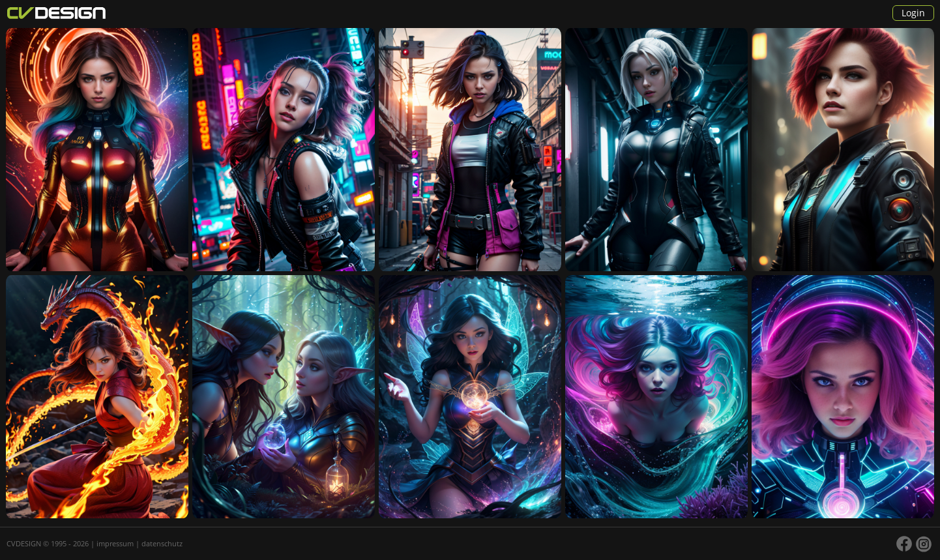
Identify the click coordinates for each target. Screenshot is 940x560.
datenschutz (162, 543)
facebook (904, 544)
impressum (115, 543)
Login (913, 13)
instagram (924, 544)
